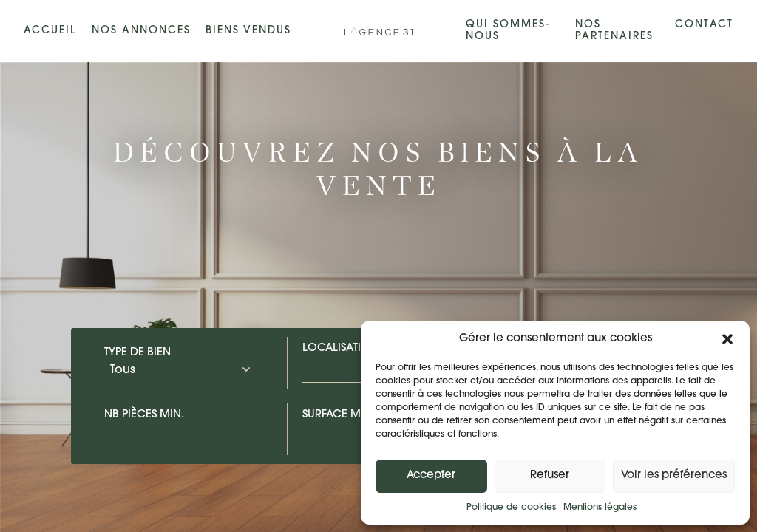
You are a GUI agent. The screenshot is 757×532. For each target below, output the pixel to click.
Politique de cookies (511, 508)
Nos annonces (141, 31)
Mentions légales (600, 508)
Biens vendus (248, 31)
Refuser (550, 475)
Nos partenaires (614, 31)
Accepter (431, 475)
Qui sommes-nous (508, 31)
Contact (704, 25)
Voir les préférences (674, 475)
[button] (727, 339)
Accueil (50, 31)
